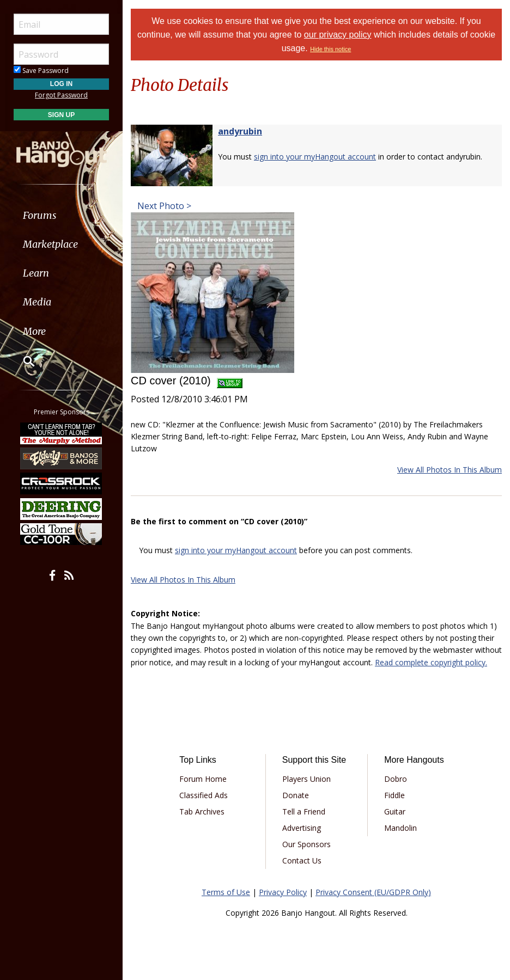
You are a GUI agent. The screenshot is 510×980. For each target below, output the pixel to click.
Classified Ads (204, 795)
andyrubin (240, 131)
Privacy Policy (283, 892)
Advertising (302, 828)
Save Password (41, 71)
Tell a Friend (304, 811)
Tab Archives (202, 811)
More (34, 331)
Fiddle (394, 795)
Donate (296, 795)
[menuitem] (61, 215)
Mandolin (400, 828)
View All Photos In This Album (450, 470)
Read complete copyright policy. (431, 662)
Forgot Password (61, 95)
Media (37, 302)
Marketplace (50, 244)
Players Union (306, 779)
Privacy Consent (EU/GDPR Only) (373, 892)
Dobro (396, 779)
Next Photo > (163, 206)
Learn (36, 273)
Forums (40, 215)
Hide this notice (330, 49)
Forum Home (203, 779)
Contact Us (302, 860)
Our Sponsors (306, 844)
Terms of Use (226, 892)
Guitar (395, 811)
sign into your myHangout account (315, 157)
